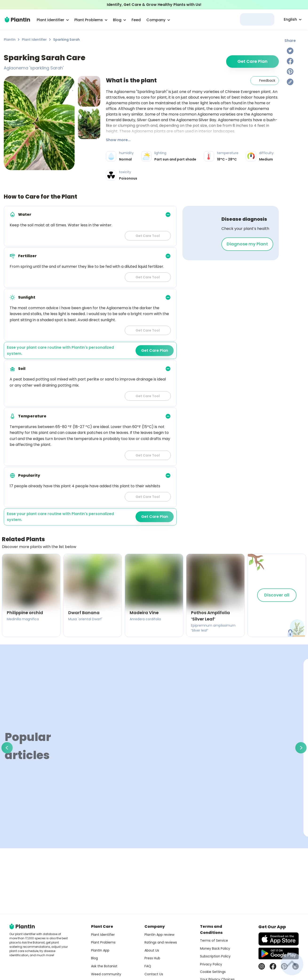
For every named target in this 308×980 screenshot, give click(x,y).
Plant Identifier (34, 40)
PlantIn (10, 40)
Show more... (118, 140)
